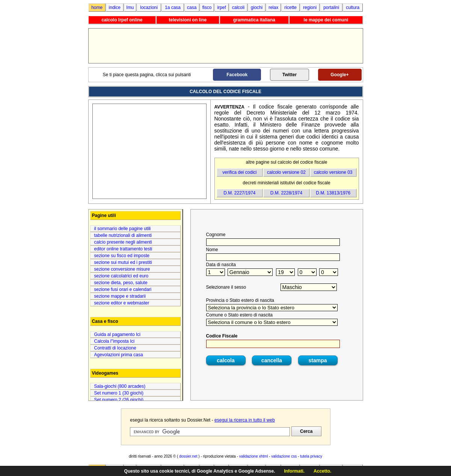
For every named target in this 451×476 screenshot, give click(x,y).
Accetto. (322, 471)
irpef (221, 8)
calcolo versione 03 (333, 172)
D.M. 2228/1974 (286, 193)
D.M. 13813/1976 (333, 193)
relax (273, 8)
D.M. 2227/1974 (239, 193)
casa (192, 8)
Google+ (339, 75)
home (97, 8)
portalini (331, 8)
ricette (290, 8)
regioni (310, 8)
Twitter (290, 75)
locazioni (149, 8)
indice (115, 8)
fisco (207, 8)
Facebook (237, 75)
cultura (353, 8)
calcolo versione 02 (286, 172)
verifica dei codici (239, 172)
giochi (257, 8)
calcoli (238, 8)
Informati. (294, 471)
